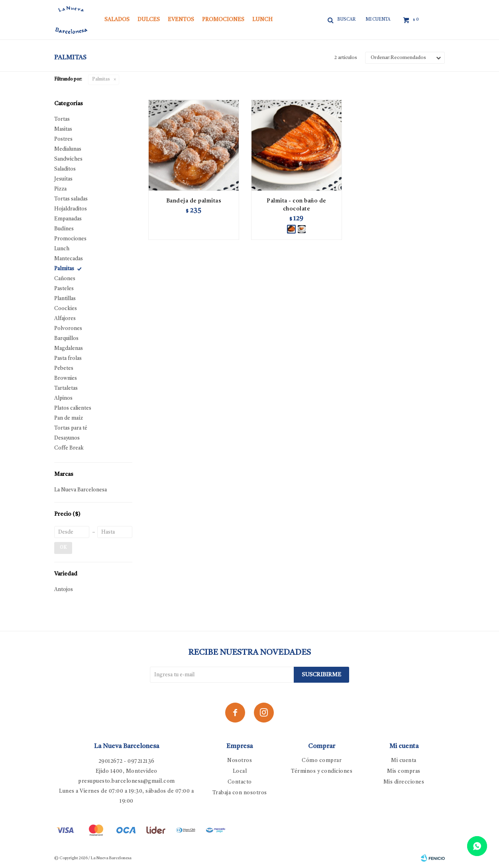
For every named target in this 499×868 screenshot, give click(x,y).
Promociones (223, 20)
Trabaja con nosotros (240, 793)
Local (240, 771)
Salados (117, 20)
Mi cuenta (404, 761)
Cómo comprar (322, 761)
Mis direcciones (404, 782)
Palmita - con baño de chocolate (297, 205)
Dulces (149, 20)
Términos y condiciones (322, 771)
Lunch (262, 20)
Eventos (181, 20)
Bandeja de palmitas (194, 201)
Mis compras (404, 771)
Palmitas (101, 80)
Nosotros (240, 761)
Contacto (240, 782)
